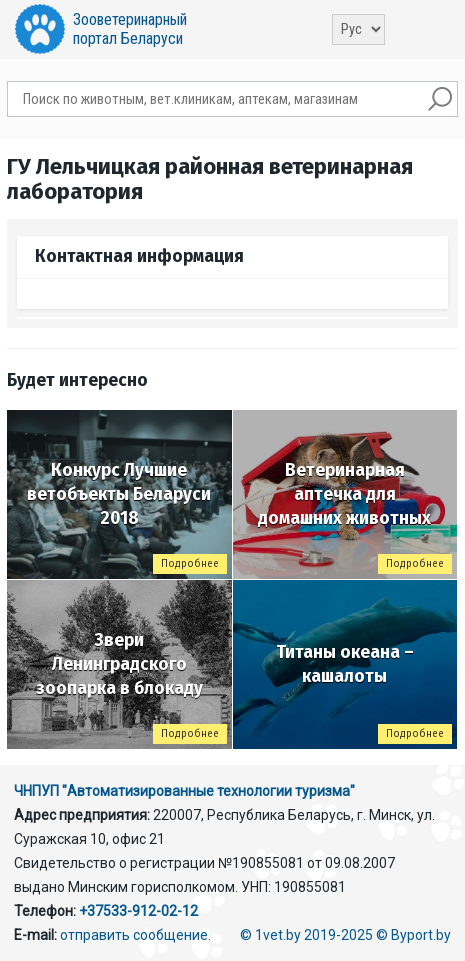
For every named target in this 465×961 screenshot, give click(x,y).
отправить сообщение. (135, 935)
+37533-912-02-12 (138, 911)
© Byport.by (413, 935)
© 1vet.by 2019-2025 (306, 935)
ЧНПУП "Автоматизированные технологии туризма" (184, 791)
